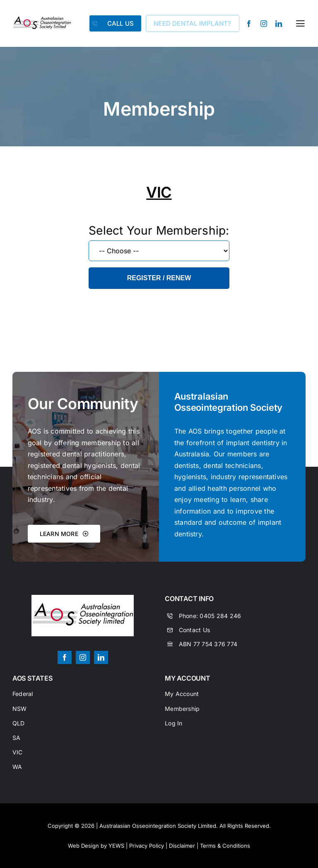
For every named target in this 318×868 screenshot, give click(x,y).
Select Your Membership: (159, 230)
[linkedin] (279, 24)
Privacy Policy (147, 846)
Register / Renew (159, 278)
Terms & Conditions (225, 846)
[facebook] (249, 24)
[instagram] (264, 24)
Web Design (83, 846)
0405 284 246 (220, 616)
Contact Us (194, 630)
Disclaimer (182, 846)
